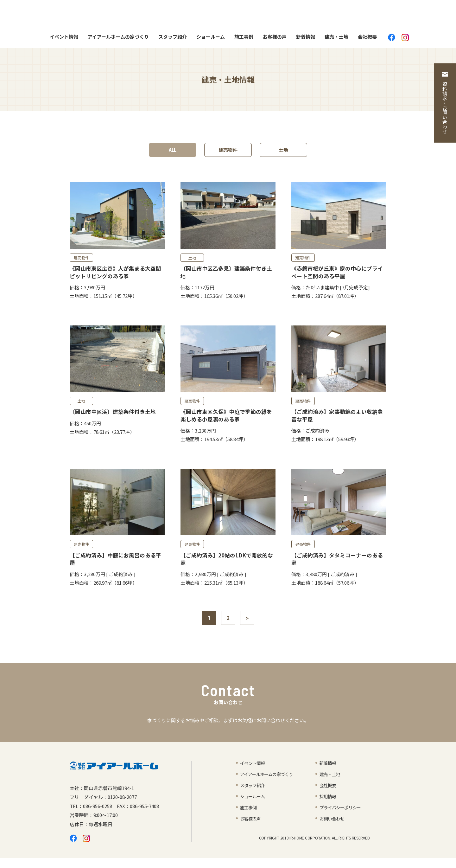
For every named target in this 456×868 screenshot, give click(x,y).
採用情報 (328, 806)
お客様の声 (275, 39)
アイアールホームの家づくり (118, 39)
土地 (283, 152)
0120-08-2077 (122, 807)
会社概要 (367, 39)
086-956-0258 (98, 816)
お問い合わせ (333, 828)
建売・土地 (336, 39)
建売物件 (228, 152)
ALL (173, 152)
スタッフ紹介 (173, 39)
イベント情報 (64, 39)
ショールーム (211, 39)
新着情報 (306, 39)
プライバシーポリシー (342, 817)
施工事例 (244, 39)
